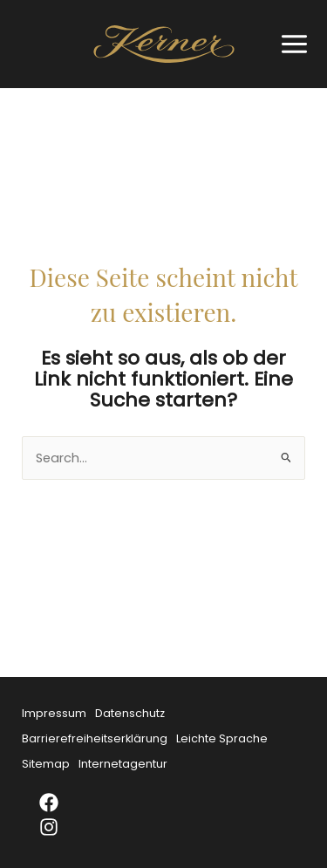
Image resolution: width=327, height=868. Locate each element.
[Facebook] (60, 803)
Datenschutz (130, 713)
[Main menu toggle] (290, 44)
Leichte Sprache (222, 738)
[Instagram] (60, 827)
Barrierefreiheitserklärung (95, 738)
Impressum (54, 713)
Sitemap (46, 764)
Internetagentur (123, 764)
